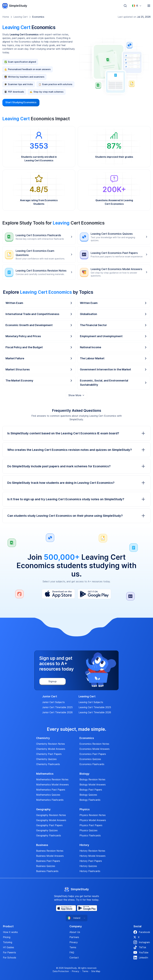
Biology (84, 774)
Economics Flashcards (92, 764)
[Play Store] (94, 594)
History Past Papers (91, 861)
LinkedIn (141, 958)
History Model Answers (92, 856)
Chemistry (43, 738)
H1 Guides (9, 947)
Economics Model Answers (95, 749)
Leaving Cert (21, 17)
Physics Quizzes (88, 830)
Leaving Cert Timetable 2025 (95, 707)
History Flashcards (90, 871)
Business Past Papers (48, 861)
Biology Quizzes (88, 795)
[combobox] (137, 6)
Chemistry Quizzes (46, 759)
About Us (75, 932)
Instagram (142, 942)
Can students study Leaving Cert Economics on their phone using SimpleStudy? (76, 516)
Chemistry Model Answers (51, 749)
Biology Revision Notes (92, 779)
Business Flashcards (47, 871)
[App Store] (58, 594)
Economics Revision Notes (94, 744)
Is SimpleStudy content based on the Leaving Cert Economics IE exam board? (76, 433)
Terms (73, 947)
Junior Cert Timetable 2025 (57, 707)
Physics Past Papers (91, 825)
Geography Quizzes (47, 830)
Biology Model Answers (93, 785)
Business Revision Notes (50, 851)
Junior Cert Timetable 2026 (57, 712)
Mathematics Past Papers (51, 790)
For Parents (9, 952)
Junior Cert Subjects (53, 702)
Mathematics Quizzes (48, 795)
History (84, 845)
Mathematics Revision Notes (52, 779)
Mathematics (45, 774)
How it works (10, 932)
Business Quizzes (46, 866)
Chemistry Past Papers (49, 754)
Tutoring (8, 942)
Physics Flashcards (90, 835)
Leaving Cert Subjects (91, 702)
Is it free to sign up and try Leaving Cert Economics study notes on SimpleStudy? (76, 499)
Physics (85, 809)
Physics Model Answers (93, 820)
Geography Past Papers (49, 825)
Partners (74, 937)
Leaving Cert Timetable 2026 (95, 712)
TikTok (140, 947)
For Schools (10, 958)
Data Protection (61, 971)
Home (6, 17)
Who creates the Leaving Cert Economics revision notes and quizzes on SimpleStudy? (76, 450)
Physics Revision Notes (93, 815)
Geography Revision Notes (51, 815)
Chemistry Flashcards (48, 764)
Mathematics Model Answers (52, 785)
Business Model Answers (50, 856)
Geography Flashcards (49, 835)
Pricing (7, 937)
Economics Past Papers (93, 754)
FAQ (72, 952)
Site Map (96, 971)
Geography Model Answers (51, 820)
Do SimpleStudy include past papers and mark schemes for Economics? (76, 466)
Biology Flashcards (90, 800)
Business (42, 845)
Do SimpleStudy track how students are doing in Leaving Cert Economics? (76, 483)
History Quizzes (88, 866)
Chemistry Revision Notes (51, 744)
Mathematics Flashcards (50, 800)
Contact (74, 958)
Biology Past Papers (91, 790)
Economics (38, 17)
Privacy (74, 942)
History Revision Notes (92, 851)
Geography (43, 809)
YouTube (141, 952)
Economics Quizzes (90, 759)
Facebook (142, 932)
